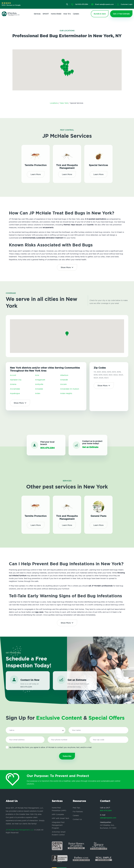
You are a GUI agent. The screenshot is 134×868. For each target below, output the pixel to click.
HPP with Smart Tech (60, 818)
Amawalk (64, 380)
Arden (38, 393)
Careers (76, 14)
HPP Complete (58, 814)
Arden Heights (66, 393)
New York (64, 103)
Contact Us (77, 819)
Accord (13, 375)
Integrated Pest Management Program (58, 825)
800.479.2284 (106, 810)
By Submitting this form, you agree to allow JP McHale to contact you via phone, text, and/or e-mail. (49, 747)
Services (37, 14)
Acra (37, 375)
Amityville (39, 384)
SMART (46, 14)
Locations (54, 103)
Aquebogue (15, 393)
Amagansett (40, 380)
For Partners (78, 812)
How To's (67, 14)
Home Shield (56, 14)
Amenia (13, 384)
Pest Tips (76, 808)
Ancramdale (15, 389)
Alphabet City (16, 380)
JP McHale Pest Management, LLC (20, 830)
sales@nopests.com (108, 818)
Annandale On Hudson (70, 389)
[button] (67, 71)
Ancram (63, 384)
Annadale (39, 389)
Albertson (64, 375)
